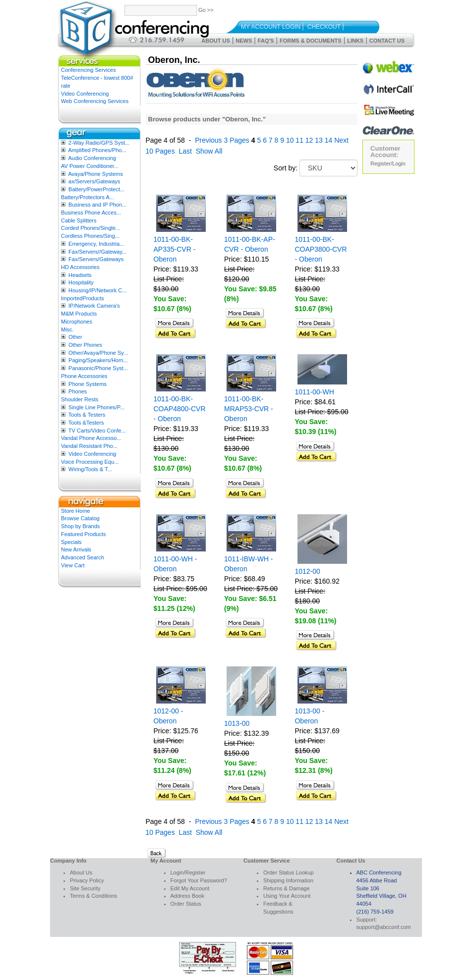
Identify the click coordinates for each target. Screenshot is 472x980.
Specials (71, 542)
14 (329, 140)
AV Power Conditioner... (90, 166)
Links (355, 41)
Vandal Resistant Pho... (89, 446)
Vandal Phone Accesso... (91, 438)
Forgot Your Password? (199, 880)
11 (299, 140)
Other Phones (85, 345)
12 (309, 140)
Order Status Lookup (289, 872)
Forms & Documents (311, 41)
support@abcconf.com (384, 927)
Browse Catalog (80, 518)
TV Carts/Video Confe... (97, 431)
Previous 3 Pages (222, 140)
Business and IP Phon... (97, 205)
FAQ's (266, 41)
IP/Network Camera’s (94, 306)
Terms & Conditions (93, 896)
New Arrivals (76, 549)
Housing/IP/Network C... (97, 290)
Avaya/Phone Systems (95, 174)
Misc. (67, 329)
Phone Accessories (84, 376)
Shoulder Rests (80, 399)
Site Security (85, 888)
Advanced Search (83, 557)
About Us (215, 41)
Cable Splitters (79, 220)
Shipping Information (288, 880)
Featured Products (84, 534)
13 (319, 140)
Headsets (80, 275)
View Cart (73, 565)
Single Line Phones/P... (96, 407)
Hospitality (81, 282)
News (244, 41)
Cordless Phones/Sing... (90, 236)
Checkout (324, 27)
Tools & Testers (87, 415)
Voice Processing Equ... (90, 462)
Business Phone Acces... (91, 213)
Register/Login (388, 163)
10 (290, 140)
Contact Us (387, 41)
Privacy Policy (87, 880)
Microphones (77, 322)
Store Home (76, 511)
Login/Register (188, 872)
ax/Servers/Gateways (94, 181)
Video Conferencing (85, 94)
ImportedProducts (83, 298)
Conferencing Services (88, 70)
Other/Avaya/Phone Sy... (98, 353)
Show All (209, 151)
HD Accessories (80, 267)
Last (185, 151)
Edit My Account (190, 888)
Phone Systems (88, 384)
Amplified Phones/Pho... (97, 150)
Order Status (186, 904)
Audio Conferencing (92, 158)
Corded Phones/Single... (90, 228)
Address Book (187, 896)
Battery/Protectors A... (88, 197)
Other (75, 337)
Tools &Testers (86, 423)
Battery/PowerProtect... (96, 189)
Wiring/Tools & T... (90, 469)
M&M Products (79, 314)
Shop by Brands (80, 526)
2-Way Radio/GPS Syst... (99, 143)
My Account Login (271, 27)
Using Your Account (287, 896)
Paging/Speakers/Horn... (98, 360)
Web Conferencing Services (95, 101)
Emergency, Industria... (96, 244)
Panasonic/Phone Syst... (98, 368)
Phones (78, 391)
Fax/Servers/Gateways (96, 259)
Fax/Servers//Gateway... (97, 252)
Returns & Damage (287, 888)
